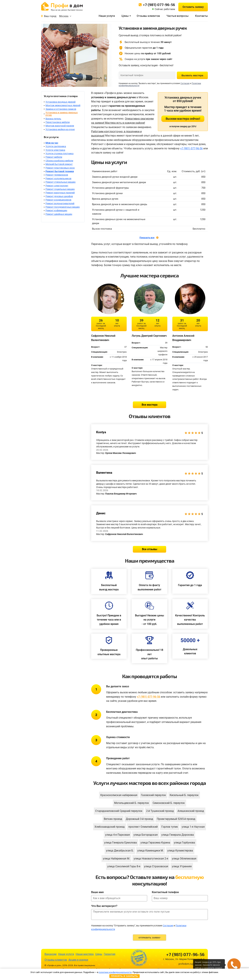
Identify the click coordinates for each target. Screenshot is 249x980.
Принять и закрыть (124, 976)
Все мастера (150, 405)
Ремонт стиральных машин (60, 182)
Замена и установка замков (61, 109)
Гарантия (110, 954)
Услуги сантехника (56, 146)
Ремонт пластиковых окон (60, 168)
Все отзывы (150, 549)
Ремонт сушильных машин (60, 189)
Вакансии (50, 954)
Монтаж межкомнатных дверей (63, 105)
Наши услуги (107, 16)
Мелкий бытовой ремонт (59, 164)
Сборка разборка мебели (59, 161)
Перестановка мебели (58, 122)
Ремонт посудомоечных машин (63, 207)
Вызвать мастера (192, 75)
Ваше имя (97, 892)
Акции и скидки (78, 960)
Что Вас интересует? (104, 906)
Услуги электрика (55, 150)
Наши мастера (85, 954)
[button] (234, 965)
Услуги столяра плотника (59, 154)
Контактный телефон (165, 892)
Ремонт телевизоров (57, 175)
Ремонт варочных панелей (60, 193)
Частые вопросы (177, 16)
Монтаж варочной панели (60, 126)
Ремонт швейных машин (59, 214)
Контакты (201, 16)
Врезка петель (53, 119)
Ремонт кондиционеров (58, 200)
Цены (125, 16)
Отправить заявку (149, 938)
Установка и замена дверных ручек (62, 114)
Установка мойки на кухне (60, 129)
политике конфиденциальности (115, 972)
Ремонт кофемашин (56, 210)
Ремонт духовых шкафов (59, 196)
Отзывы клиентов (148, 16)
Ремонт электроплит (57, 186)
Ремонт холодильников (58, 178)
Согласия (185, 83)
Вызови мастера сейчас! (183, 119)
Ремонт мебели (54, 157)
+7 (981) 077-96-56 (159, 5)
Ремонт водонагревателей (60, 203)
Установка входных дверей (60, 102)
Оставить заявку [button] (193, 7)
